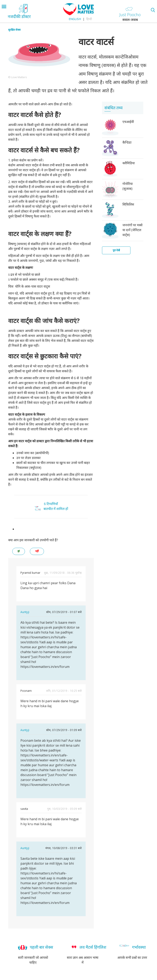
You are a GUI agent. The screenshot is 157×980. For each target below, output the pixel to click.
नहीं (37, 551)
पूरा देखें (116, 250)
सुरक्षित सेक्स (14, 30)
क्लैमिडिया (129, 163)
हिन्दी (89, 19)
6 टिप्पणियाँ (51, 504)
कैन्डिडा (127, 142)
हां (19, 551)
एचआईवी (128, 122)
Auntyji (25, 612)
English (75, 19)
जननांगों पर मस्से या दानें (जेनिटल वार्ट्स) (132, 230)
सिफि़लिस (128, 204)
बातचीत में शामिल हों (56, 509)
